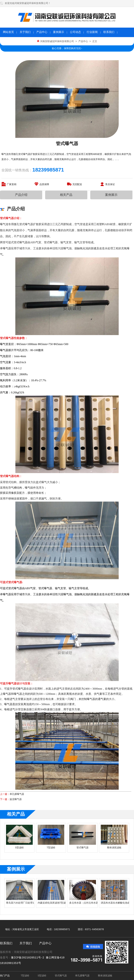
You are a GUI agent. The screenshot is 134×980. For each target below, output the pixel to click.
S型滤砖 (42, 976)
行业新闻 (92, 32)
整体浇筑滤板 (105, 976)
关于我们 (25, 32)
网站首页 (8, 32)
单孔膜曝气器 (17, 794)
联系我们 (109, 32)
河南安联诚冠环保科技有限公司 (57, 41)
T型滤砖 (25, 976)
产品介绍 (21, 195)
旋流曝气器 (16, 799)
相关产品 (66, 195)
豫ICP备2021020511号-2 (28, 958)
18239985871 (48, 170)
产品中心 (42, 32)
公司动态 (75, 32)
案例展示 (59, 32)
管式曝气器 (61, 976)
